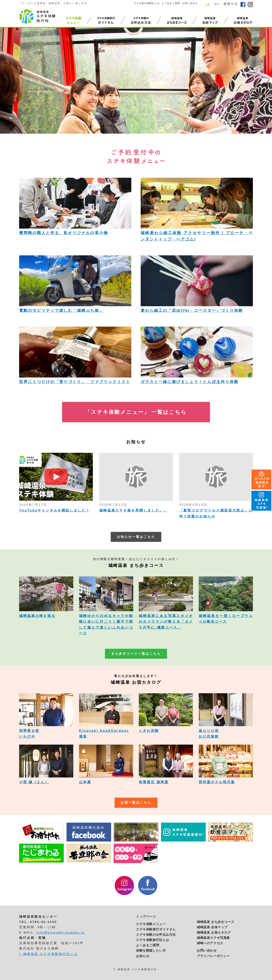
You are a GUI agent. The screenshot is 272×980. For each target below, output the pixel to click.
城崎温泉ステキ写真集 (213, 938)
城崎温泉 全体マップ (212, 927)
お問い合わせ (190, 3)
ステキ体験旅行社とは (153, 940)
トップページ (146, 917)
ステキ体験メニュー (151, 924)
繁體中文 (231, 4)
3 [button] (242, 126)
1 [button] (233, 126)
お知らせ (143, 956)
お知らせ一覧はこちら (136, 537)
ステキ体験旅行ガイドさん (156, 929)
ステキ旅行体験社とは (147, 3)
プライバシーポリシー (213, 956)
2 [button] (238, 126)
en (217, 4)
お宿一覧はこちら (136, 802)
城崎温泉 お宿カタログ (214, 932)
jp (208, 4)
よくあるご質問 (171, 3)
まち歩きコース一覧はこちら (136, 654)
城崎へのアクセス (210, 943)
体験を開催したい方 (151, 951)
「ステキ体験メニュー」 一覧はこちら (136, 412)
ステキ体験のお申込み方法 (156, 935)
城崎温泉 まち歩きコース (215, 922)
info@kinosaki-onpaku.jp (61, 932)
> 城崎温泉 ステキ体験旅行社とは (49, 954)
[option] (136, 81)
